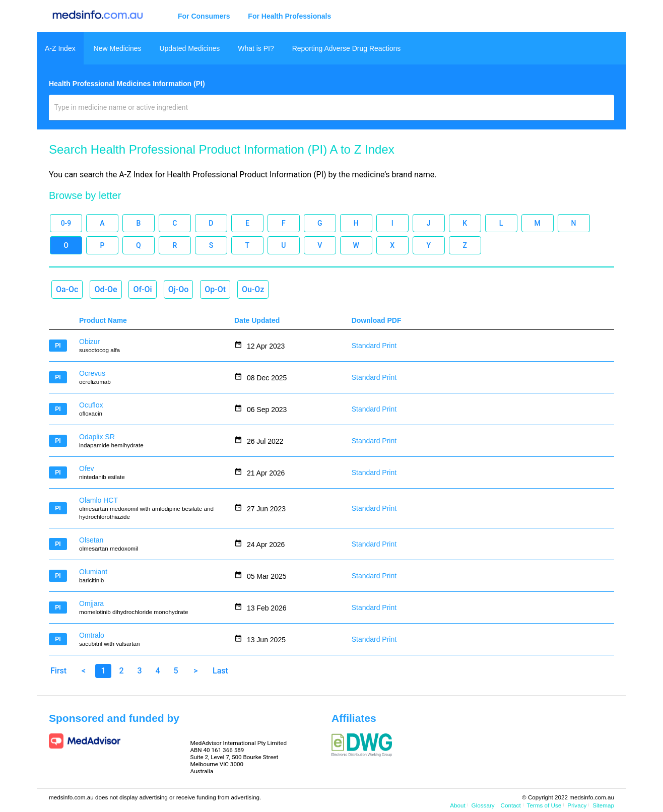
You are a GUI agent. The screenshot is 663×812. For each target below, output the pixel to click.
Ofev (87, 468)
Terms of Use (544, 805)
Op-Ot (215, 289)
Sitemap (603, 805)
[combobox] (332, 111)
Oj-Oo (179, 289)
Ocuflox (91, 405)
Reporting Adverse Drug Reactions (347, 48)
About (457, 805)
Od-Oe (106, 289)
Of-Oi (142, 289)
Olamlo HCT (98, 500)
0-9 (66, 223)
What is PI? (256, 48)
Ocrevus (92, 373)
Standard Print (374, 346)
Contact (511, 805)
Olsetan (91, 540)
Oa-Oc (67, 289)
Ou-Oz (253, 289)
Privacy (577, 805)
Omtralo (92, 635)
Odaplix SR (97, 437)
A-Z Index (60, 48)
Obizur (89, 342)
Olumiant (93, 572)
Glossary (483, 805)
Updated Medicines (189, 48)
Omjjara (91, 603)
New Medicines (118, 48)
